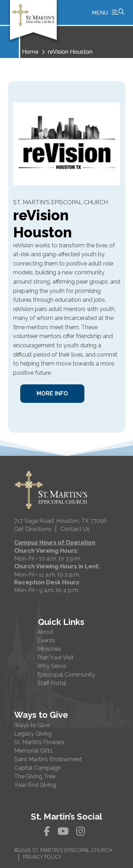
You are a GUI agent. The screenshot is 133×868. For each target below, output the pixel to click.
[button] (108, 12)
